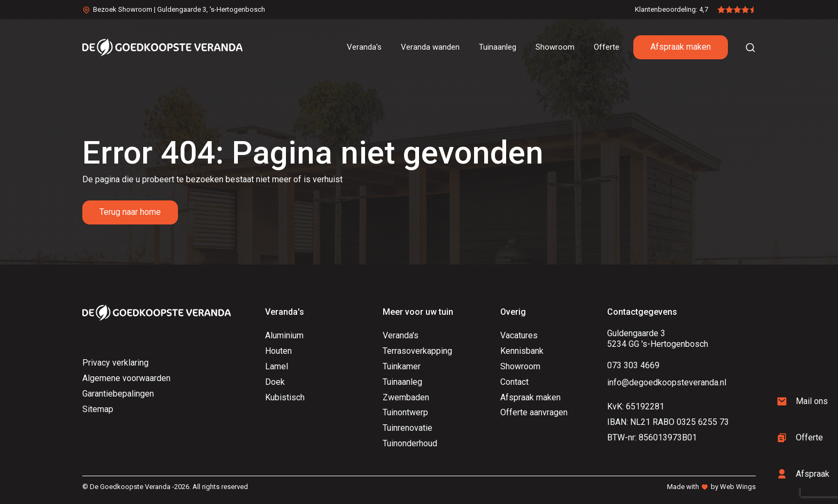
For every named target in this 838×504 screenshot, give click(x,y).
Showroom (520, 366)
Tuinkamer (402, 366)
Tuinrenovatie (408, 428)
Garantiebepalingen (118, 394)
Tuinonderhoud (410, 443)
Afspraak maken (681, 47)
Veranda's (401, 335)
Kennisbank (522, 351)
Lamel (277, 366)
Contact (514, 382)
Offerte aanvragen (534, 412)
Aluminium (284, 335)
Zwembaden (406, 397)
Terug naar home (130, 212)
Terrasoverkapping (417, 351)
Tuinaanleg (402, 382)
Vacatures (519, 335)
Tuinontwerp (405, 412)
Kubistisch (285, 397)
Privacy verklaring (115, 363)
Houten (278, 351)
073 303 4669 (633, 365)
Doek (275, 382)
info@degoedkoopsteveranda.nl (667, 382)
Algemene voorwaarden (126, 378)
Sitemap (98, 409)
